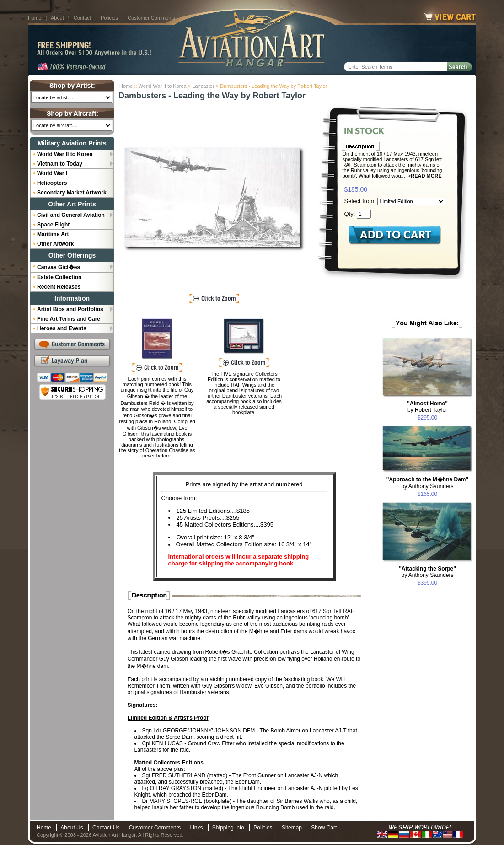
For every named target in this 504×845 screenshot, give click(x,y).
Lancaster (203, 86)
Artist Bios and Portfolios (70, 309)
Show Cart (324, 828)
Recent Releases (59, 287)
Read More (426, 176)
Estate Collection (59, 277)
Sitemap (292, 828)
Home (35, 18)
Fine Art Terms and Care (69, 319)
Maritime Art (53, 234)
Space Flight (53, 225)
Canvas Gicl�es (59, 267)
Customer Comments (151, 18)
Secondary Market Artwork (72, 193)
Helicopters (52, 183)
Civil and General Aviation (71, 215)
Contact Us (106, 828)
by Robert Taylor (427, 407)
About (57, 18)
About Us (72, 828)
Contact (82, 18)
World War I (52, 173)
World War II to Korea (163, 86)
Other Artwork (55, 244)
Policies (109, 18)
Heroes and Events (62, 328)
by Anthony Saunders (427, 483)
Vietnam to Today (60, 164)
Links (196, 828)
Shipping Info (228, 828)
